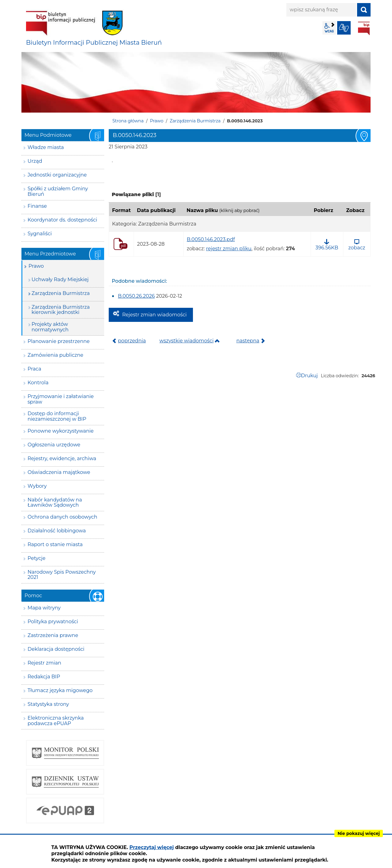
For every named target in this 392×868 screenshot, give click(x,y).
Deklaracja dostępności (56, 649)
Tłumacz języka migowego (60, 690)
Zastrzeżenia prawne (53, 635)
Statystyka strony (48, 704)
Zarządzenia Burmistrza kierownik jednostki (61, 310)
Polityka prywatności (53, 622)
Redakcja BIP (44, 677)
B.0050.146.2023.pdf (211, 239)
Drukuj (309, 376)
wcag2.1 (329, 28)
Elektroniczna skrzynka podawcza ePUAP (56, 721)
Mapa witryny (44, 608)
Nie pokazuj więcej (359, 833)
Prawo (157, 121)
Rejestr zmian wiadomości (155, 315)
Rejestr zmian (44, 663)
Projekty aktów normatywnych (50, 327)
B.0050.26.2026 (136, 296)
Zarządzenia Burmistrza (195, 121)
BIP (364, 28)
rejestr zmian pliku (229, 249)
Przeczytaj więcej (152, 847)
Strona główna (128, 121)
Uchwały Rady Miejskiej (60, 279)
